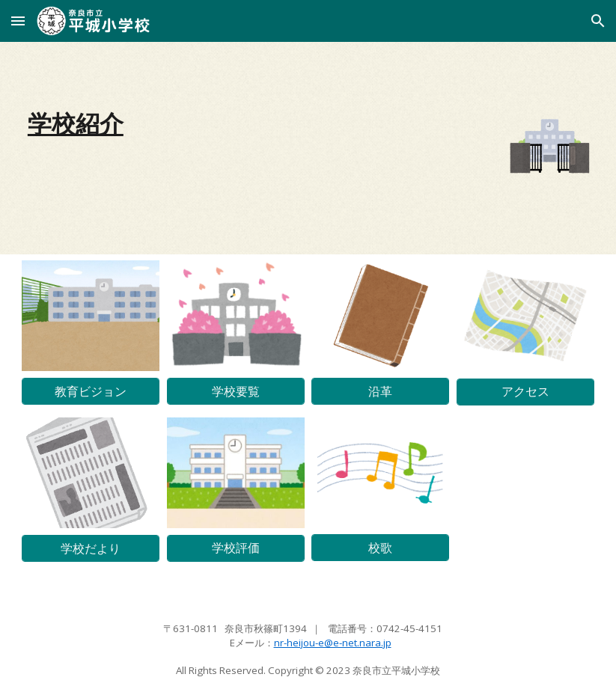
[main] (236, 123)
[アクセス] (525, 392)
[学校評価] (236, 548)
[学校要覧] (236, 392)
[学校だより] (91, 549)
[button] (18, 21)
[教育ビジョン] (91, 392)
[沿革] (380, 392)
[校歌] (380, 548)
